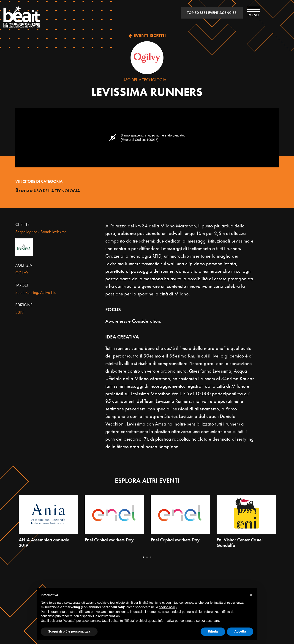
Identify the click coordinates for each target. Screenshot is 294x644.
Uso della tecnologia (144, 80)
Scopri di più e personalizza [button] (69, 631)
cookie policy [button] (168, 607)
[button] (251, 595)
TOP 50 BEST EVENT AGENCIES (212, 13)
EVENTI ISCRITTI (147, 35)
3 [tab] (151, 557)
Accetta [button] (240, 631)
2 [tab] (147, 557)
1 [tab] (143, 557)
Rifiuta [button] (213, 631)
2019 (19, 312)
